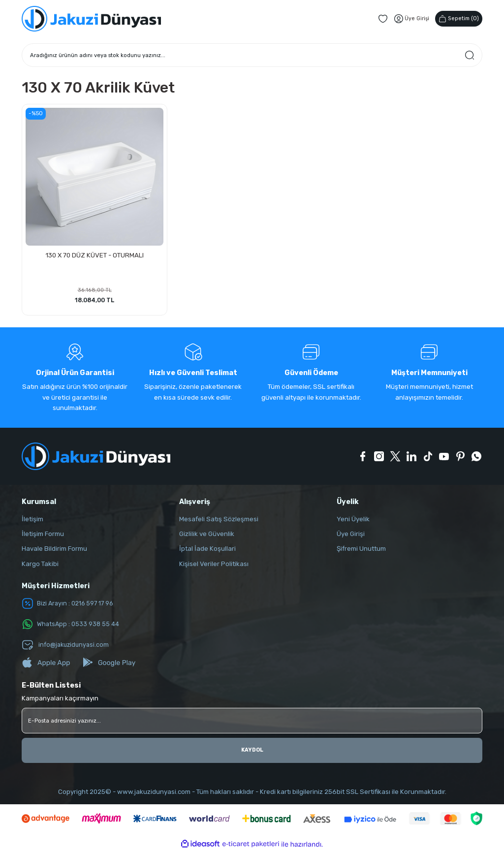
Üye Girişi (351, 535)
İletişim (32, 521)
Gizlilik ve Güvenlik (207, 535)
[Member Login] (408, 19)
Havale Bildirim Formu (54, 551)
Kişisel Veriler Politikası (214, 565)
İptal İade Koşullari (207, 551)
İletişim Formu (43, 535)
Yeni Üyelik (353, 521)
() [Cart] (457, 18)
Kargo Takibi (40, 565)
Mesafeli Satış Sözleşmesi (219, 521)
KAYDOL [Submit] (252, 752)
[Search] (252, 55)
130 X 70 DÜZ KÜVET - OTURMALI (94, 254)
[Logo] (91, 19)
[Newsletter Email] (252, 722)
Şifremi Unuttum (361, 551)
